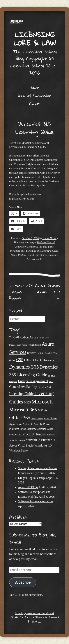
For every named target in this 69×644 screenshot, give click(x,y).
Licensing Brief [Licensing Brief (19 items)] (44, 387)
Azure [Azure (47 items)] (34, 337)
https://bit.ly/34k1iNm (22, 199)
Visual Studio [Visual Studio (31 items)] (26, 445)
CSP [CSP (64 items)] (20, 360)
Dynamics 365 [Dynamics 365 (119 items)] (24, 367)
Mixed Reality (18, 255)
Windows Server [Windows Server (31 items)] (19, 450)
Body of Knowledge (34, 96)
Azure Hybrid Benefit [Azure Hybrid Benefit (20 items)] (31, 345)
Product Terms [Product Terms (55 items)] (34, 434)
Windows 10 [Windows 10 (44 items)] (43, 445)
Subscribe (23, 582)
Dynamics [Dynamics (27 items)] (48, 360)
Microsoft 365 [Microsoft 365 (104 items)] (23, 410)
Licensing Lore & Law (35, 39)
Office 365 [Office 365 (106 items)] (20, 418)
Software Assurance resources (36, 501)
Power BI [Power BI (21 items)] (38, 424)
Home (34, 88)
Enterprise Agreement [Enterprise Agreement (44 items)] (33, 381)
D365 (51, 247)
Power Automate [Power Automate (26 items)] (24, 424)
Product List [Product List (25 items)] (15, 435)
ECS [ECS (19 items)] (53, 376)
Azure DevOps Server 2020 (47, 292)
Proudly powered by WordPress (34, 613)
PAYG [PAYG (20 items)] (47, 419)
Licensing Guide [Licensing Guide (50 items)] (21, 394)
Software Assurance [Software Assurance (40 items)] (39, 440)
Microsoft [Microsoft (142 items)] (42, 402)
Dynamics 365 (17, 251)
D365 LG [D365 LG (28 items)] (37, 360)
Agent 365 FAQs (28, 487)
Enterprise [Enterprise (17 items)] (13, 382)
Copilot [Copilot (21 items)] (48, 353)
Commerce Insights (37, 247)
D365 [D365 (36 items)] (28, 360)
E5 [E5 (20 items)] (49, 376)
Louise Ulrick (49, 238)
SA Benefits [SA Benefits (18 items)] (50, 435)
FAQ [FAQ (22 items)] (51, 381)
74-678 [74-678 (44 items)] (14, 337)
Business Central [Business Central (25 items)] (36, 353)
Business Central (46, 242)
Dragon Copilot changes (32, 478)
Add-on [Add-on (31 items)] (24, 337)
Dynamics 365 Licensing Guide (42, 251)
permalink (36, 259)
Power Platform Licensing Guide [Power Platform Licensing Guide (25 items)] (36, 429)
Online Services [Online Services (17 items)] (37, 419)
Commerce (20, 247)
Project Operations (36, 255)
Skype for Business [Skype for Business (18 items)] (17, 440)
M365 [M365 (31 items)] (27, 402)
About (34, 104)
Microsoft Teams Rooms (21, 292)
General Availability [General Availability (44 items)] (23, 387)
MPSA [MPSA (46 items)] (42, 410)
